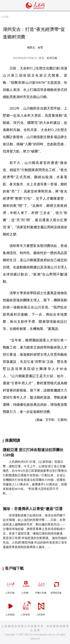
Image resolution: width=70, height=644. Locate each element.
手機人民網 (41, 586)
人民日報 (10, 586)
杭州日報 (52, 58)
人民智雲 (26, 608)
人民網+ (26, 586)
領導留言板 (56, 586)
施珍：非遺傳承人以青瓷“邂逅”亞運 (33, 509)
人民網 (4, 17)
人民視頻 (10, 608)
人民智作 (41, 608)
